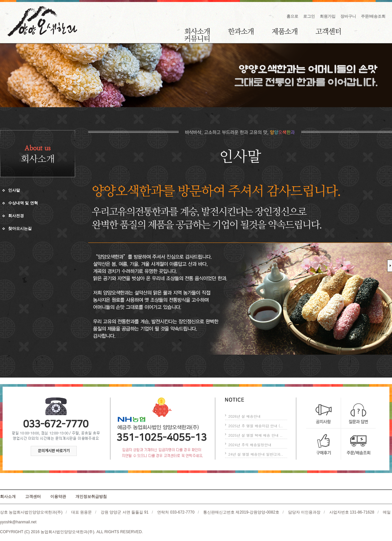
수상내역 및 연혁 (23, 203)
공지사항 (324, 413)
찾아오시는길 (20, 228)
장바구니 (348, 16)
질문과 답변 (358, 413)
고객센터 (328, 31)
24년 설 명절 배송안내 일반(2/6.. (256, 454)
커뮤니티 (197, 39)
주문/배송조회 (373, 16)
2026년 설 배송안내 (245, 416)
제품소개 (285, 31)
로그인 (309, 16)
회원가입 (328, 16)
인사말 (14, 190)
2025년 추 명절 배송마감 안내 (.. (255, 426)
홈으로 (292, 16)
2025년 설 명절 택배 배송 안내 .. (255, 435)
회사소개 (197, 31)
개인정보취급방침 (91, 497)
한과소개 (241, 31)
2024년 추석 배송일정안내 (250, 445)
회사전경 (16, 216)
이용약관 (58, 497)
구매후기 (324, 444)
